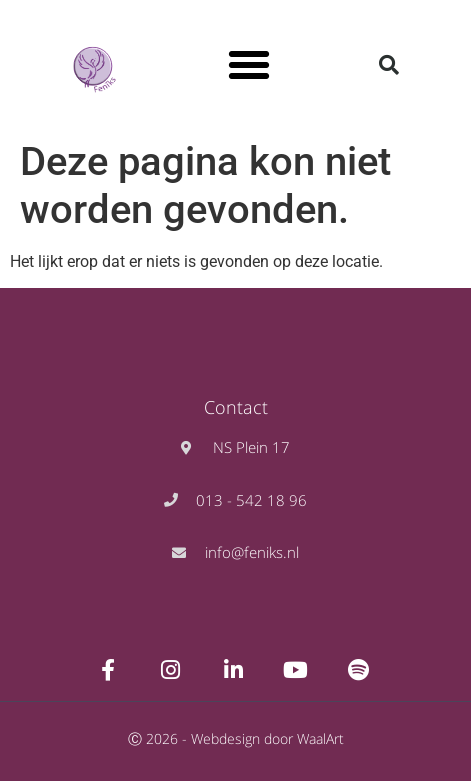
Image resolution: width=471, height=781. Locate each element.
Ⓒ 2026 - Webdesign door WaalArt (236, 738)
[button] (249, 65)
